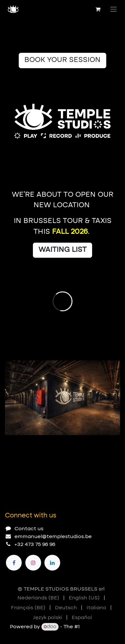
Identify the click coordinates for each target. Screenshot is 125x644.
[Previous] (94, 446)
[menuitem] (38, 598)
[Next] (112, 446)
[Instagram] (33, 563)
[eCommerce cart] (98, 9)
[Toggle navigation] (113, 9)
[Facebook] (14, 563)
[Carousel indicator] (8, 446)
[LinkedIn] (52, 563)
